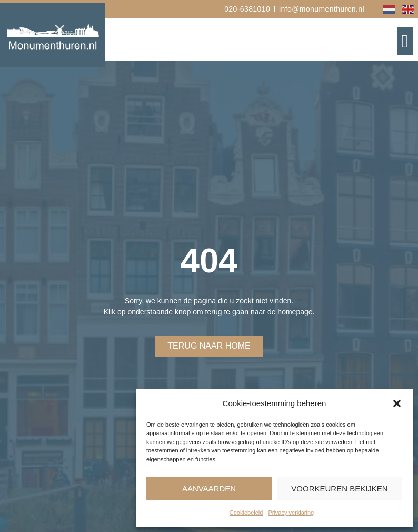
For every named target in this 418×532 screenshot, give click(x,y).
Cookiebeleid (246, 513)
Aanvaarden (209, 489)
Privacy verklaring (291, 513)
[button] (397, 403)
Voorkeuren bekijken (339, 489)
